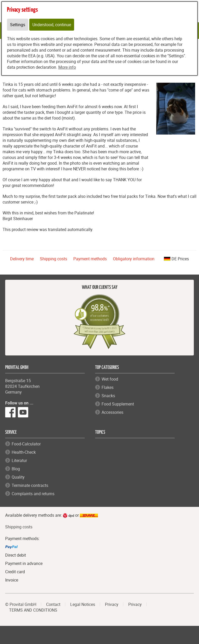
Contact (53, 604)
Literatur (19, 460)
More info (67, 67)
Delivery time (22, 259)
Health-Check (24, 452)
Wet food (110, 379)
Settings (18, 25)
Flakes (108, 387)
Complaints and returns (33, 494)
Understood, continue (52, 25)
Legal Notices (83, 604)
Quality (18, 477)
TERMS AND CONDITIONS (33, 610)
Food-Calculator (26, 444)
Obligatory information (134, 259)
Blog (16, 469)
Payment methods (90, 259)
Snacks (108, 396)
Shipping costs (54, 259)
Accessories (112, 412)
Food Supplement (118, 404)
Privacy (112, 604)
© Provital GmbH (21, 604)
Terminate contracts (30, 485)
